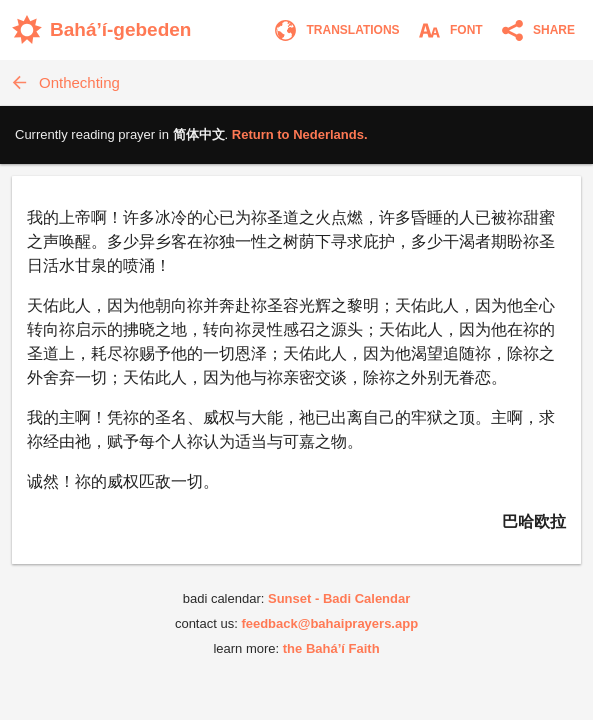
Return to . (300, 134)
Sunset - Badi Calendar (339, 598)
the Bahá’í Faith (331, 648)
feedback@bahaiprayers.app (329, 623)
